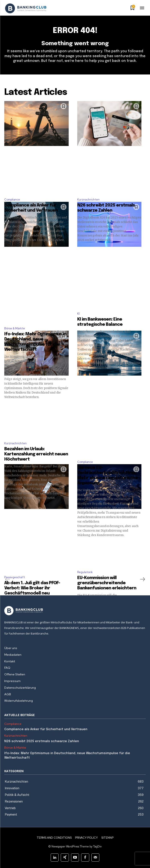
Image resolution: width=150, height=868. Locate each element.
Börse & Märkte (15, 328)
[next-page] (142, 579)
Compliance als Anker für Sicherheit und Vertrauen (46, 729)
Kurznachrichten (88, 200)
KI (78, 314)
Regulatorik (85, 572)
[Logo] (26, 8)
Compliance (12, 200)
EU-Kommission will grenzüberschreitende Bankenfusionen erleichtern (107, 583)
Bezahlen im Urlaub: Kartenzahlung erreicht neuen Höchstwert (36, 454)
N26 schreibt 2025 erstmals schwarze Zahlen (42, 741)
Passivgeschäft (15, 577)
